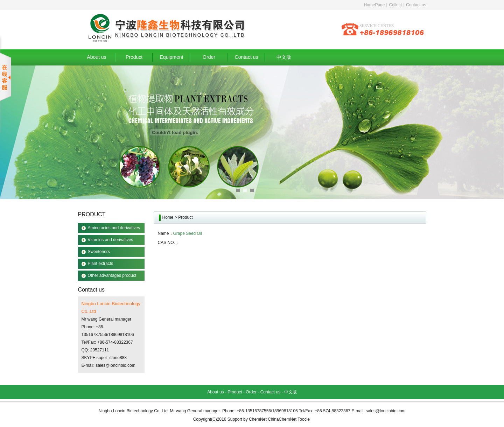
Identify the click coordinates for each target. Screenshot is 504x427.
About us (96, 57)
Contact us (416, 5)
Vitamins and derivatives (111, 240)
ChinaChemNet (282, 419)
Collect (395, 5)
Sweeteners (99, 252)
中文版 (284, 57)
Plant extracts (101, 264)
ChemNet (258, 419)
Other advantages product (112, 275)
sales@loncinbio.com (115, 365)
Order (209, 57)
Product (134, 57)
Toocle (304, 419)
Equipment (172, 57)
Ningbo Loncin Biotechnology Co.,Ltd (133, 411)
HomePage (374, 5)
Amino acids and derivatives (114, 228)
